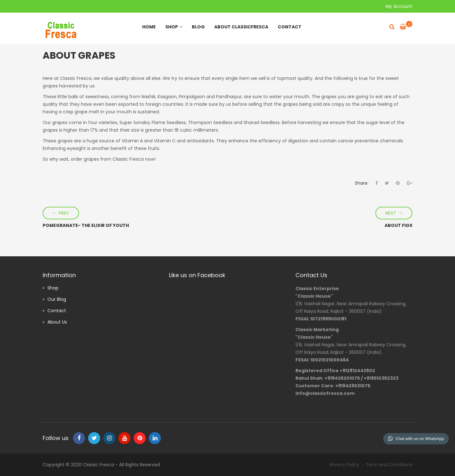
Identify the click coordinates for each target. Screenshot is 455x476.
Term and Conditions (389, 465)
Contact (290, 27)
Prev (64, 213)
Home (149, 27)
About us (57, 322)
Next (391, 213)
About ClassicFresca (241, 27)
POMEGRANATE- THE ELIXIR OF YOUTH (86, 225)
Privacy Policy (344, 465)
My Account (399, 6)
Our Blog (57, 299)
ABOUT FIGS (398, 225)
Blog (198, 27)
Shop (174, 27)
